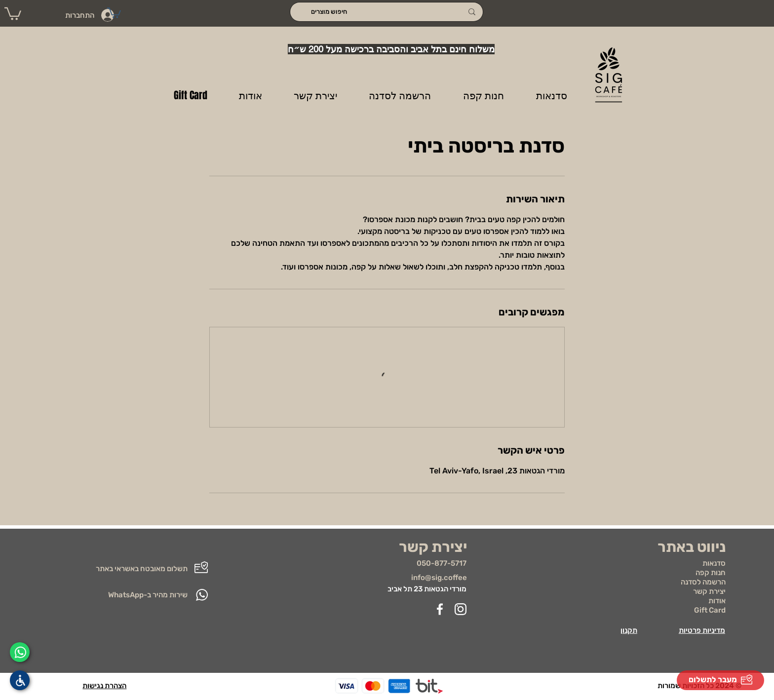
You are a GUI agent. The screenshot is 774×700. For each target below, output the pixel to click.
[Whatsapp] (20, 652)
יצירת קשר (709, 591)
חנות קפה (711, 573)
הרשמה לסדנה (703, 582)
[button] (13, 13)
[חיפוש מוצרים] (387, 12)
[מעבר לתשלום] (720, 680)
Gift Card (710, 610)
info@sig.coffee (439, 578)
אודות (717, 601)
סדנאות (714, 563)
